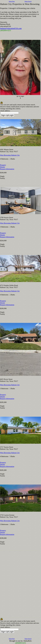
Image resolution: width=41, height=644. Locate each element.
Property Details (3, 166)
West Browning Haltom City (10, 155)
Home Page (12, 1)
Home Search (28, 1)
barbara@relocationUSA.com (11, 28)
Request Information (7, 169)
